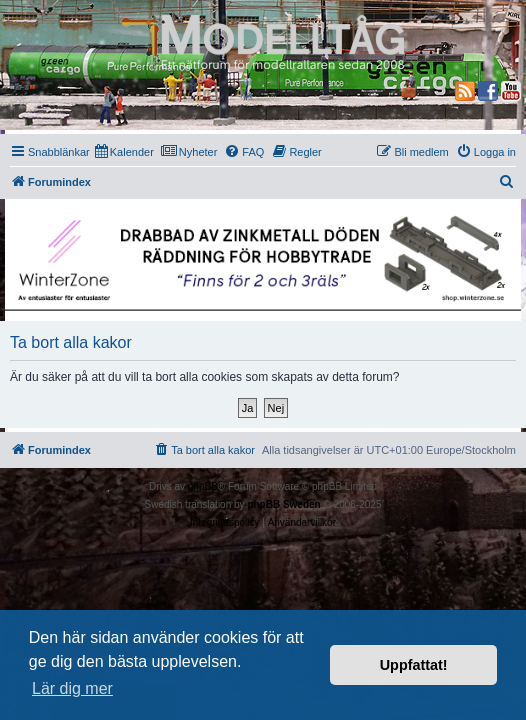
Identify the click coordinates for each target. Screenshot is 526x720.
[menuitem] (124, 152)
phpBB (203, 486)
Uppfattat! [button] (414, 665)
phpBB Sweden (283, 504)
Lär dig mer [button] (72, 688)
